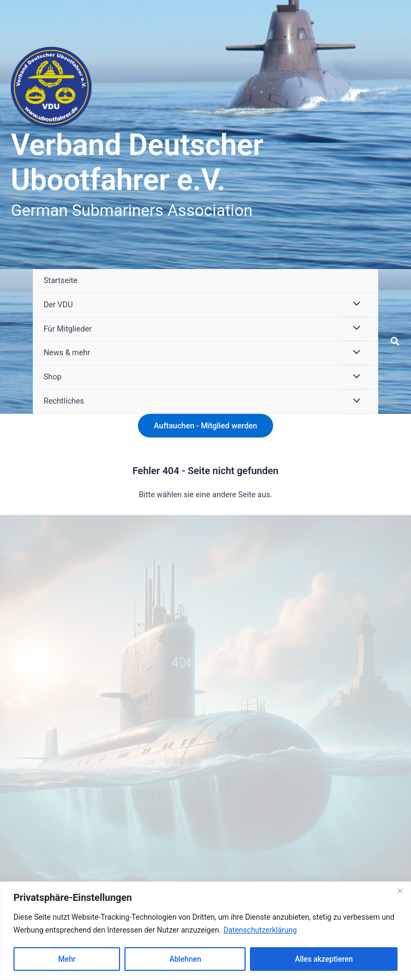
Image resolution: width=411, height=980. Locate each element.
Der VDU (58, 305)
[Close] (400, 891)
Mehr (67, 959)
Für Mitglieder (68, 329)
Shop (53, 377)
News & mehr (67, 352)
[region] (206, 931)
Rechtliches (64, 401)
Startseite (61, 280)
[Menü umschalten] (354, 305)
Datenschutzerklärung (260, 930)
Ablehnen (185, 959)
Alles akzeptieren (324, 959)
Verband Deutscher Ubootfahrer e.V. (137, 163)
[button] (395, 341)
